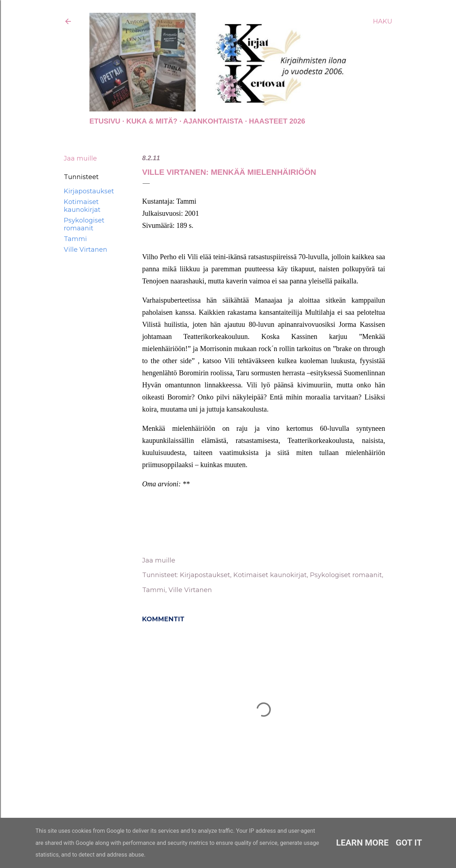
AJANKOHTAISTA (213, 121)
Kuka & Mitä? (152, 121)
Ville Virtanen (85, 250)
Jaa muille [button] (80, 158)
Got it (409, 843)
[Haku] (383, 21)
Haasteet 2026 (277, 121)
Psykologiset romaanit (84, 224)
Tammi (75, 239)
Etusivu (105, 121)
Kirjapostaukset (89, 191)
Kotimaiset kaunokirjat (82, 206)
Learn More (362, 843)
